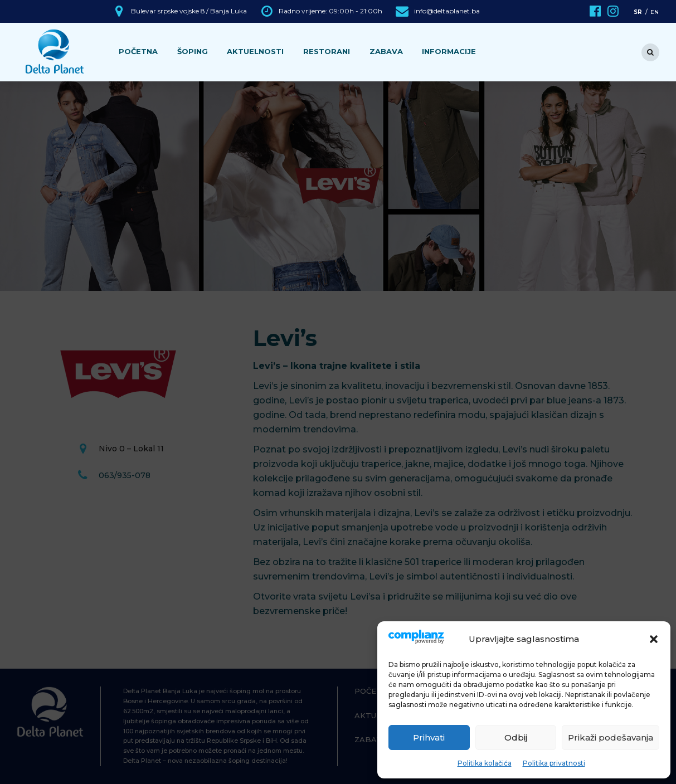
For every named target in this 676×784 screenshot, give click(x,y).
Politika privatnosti (554, 763)
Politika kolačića (485, 763)
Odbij (516, 737)
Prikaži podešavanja (611, 737)
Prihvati (429, 737)
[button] (654, 639)
